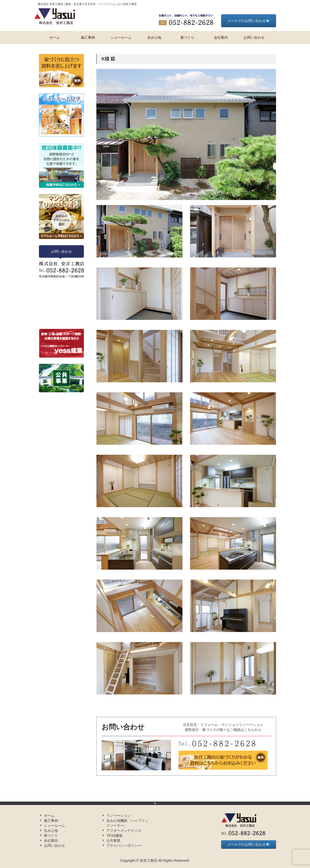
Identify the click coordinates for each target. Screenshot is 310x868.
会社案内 (221, 37)
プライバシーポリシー (124, 846)
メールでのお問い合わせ (248, 21)
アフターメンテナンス (124, 831)
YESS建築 (114, 836)
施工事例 (88, 37)
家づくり (187, 37)
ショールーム (121, 37)
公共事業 (113, 841)
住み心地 (154, 37)
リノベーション (119, 816)
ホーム (55, 37)
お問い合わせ (254, 37)
